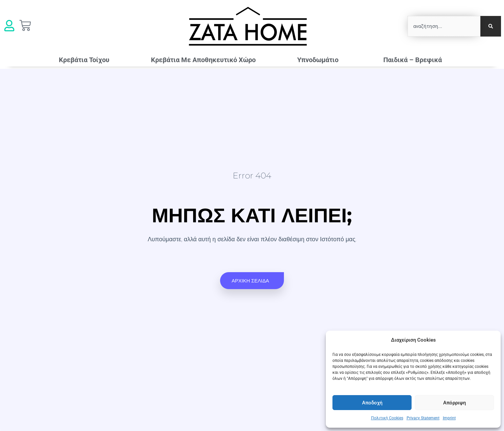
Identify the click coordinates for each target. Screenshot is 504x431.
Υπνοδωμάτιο (319, 60)
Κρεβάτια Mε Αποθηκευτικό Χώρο (203, 60)
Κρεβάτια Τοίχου (84, 60)
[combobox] (444, 26)
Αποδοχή (372, 403)
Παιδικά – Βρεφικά (414, 60)
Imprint (449, 418)
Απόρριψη (454, 403)
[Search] (491, 26)
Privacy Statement (423, 418)
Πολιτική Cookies (387, 418)
